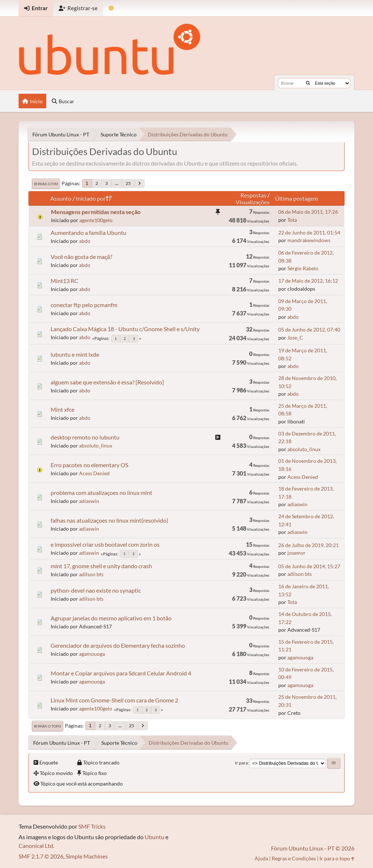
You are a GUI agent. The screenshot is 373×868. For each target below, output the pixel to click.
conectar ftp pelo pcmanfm (84, 305)
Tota (292, 220)
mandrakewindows (309, 240)
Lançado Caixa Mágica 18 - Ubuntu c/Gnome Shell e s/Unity (125, 329)
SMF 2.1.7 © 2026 (41, 856)
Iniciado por (94, 198)
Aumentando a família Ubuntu (89, 232)
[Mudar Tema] (111, 8)
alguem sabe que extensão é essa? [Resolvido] (107, 382)
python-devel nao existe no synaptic (96, 590)
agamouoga (92, 654)
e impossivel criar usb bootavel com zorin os (105, 544)
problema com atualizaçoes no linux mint (101, 493)
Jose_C (295, 338)
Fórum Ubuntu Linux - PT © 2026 (313, 848)
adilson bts (91, 574)
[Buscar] (308, 83)
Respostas (253, 195)
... (117, 183)
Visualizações (253, 202)
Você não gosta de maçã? (81, 257)
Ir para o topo (48, 726)
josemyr (297, 553)
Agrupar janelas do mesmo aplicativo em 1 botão (111, 618)
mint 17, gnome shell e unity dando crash (101, 566)
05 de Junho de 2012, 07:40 (309, 330)
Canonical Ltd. (36, 846)
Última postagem (297, 198)
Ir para (241, 763)
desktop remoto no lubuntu (85, 437)
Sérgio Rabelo (303, 268)
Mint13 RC (64, 281)
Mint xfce (62, 409)
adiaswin (89, 501)
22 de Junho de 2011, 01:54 (309, 232)
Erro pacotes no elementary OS (89, 465)
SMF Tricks (92, 826)
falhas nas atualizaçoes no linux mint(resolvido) (109, 520)
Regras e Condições (294, 858)
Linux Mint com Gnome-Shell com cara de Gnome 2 (114, 700)
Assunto (61, 198)
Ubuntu (154, 837)
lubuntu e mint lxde (75, 354)
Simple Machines (87, 856)
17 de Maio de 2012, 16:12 (308, 281)
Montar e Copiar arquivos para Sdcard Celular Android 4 (121, 673)
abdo (85, 241)
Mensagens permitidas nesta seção (96, 212)
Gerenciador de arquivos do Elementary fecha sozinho (118, 645)
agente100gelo (96, 220)
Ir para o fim (46, 184)
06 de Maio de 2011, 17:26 (308, 212)
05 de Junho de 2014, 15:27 (309, 566)
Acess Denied (94, 473)
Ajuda (261, 858)
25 (128, 183)
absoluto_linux (96, 445)
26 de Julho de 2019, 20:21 (309, 545)
